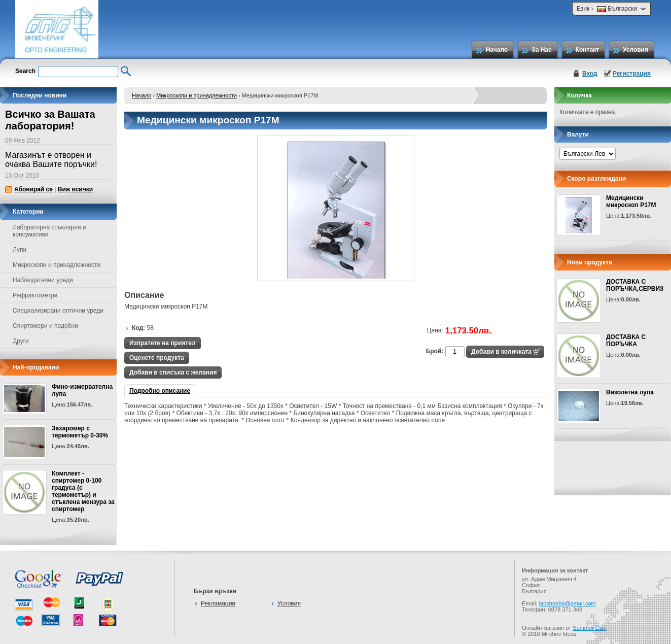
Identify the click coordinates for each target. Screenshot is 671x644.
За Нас (542, 50)
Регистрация (632, 74)
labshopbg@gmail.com (568, 603)
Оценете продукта (157, 358)
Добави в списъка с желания (173, 372)
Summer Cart (589, 628)
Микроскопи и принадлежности (197, 95)
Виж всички (75, 189)
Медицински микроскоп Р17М (631, 201)
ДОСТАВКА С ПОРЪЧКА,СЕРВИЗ (635, 285)
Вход (590, 74)
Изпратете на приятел (163, 343)
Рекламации (218, 603)
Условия (635, 50)
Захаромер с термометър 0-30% (80, 432)
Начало (497, 50)
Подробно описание (160, 391)
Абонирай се (33, 189)
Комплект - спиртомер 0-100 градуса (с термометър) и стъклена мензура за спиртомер (83, 491)
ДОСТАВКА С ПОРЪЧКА (626, 341)
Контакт (587, 50)
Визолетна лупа (630, 392)
